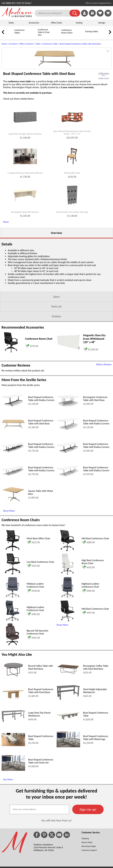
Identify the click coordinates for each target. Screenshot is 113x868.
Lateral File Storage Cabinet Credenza (25, 160)
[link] (108, 13)
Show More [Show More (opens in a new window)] (9, 537)
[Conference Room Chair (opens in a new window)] (11, 378)
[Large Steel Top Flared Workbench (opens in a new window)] (13, 747)
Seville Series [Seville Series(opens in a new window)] (104, 104)
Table (38, 44)
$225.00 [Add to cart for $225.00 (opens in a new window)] (33, 568)
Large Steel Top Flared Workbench (39, 740)
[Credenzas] (104, 34)
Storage (102, 23)
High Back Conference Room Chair (93, 588)
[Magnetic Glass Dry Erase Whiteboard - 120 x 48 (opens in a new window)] (68, 375)
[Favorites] (100, 16)
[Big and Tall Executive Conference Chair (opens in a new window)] (13, 670)
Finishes (56, 342)
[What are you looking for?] (54, 13)
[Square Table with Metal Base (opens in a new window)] (13, 527)
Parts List (57, 332)
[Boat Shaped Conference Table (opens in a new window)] (68, 745)
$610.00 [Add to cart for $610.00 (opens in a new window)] (88, 593)
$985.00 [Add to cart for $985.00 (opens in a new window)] (88, 616)
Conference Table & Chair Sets (44, 32)
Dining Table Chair (72, 199)
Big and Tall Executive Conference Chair (37, 658)
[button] (75, 13)
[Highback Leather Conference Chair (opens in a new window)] (68, 623)
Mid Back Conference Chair (95, 564)
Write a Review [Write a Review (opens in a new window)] (104, 390)
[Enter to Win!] (92, 16)
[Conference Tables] (10, 34)
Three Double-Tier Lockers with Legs (72, 238)
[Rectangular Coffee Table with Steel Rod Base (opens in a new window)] (68, 700)
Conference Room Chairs (67, 31)
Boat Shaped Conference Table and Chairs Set (41, 787)
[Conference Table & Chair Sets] (34, 35)
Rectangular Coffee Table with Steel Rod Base (96, 693)
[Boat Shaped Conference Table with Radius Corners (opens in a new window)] (13, 432)
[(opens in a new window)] (104, 100)
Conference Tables (19, 31)
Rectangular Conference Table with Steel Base (95, 424)
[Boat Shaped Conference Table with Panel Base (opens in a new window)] (13, 724)
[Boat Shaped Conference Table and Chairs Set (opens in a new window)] (13, 796)
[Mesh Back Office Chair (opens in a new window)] (13, 576)
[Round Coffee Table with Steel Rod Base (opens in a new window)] (13, 702)
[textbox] (39, 835)
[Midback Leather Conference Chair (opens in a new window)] (13, 623)
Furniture (13, 44)
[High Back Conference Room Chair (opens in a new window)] (67, 600)
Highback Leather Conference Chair (91, 611)
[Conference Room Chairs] (57, 34)
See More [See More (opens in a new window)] (8, 805)
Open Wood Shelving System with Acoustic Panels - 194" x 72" (72, 158)
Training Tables (92, 31)
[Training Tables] (81, 34)
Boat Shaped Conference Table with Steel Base (80, 44)
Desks (11, 23)
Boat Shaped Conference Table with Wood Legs (96, 763)
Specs (57, 322)
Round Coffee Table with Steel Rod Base (41, 693)
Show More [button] (62, 651)
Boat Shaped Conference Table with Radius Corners (41, 424)
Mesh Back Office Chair (38, 564)
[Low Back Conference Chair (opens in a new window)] (13, 600)
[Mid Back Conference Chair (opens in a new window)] (67, 576)
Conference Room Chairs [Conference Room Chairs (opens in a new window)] (21, 546)
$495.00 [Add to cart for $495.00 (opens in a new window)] (88, 639)
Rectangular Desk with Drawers (25, 238)
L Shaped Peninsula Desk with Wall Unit (25, 199)
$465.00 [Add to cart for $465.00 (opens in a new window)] (33, 663)
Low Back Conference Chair (40, 588)
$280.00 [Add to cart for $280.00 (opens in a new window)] (88, 568)
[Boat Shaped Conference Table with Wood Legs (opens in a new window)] (68, 772)
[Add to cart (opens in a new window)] (32, 371)
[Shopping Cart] (108, 13)
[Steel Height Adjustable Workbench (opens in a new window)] (68, 725)
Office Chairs (57, 23)
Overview (57, 259)
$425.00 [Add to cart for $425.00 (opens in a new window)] (33, 592)
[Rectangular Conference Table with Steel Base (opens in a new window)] (68, 431)
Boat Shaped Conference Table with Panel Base (41, 717)
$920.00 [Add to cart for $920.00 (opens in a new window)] (33, 616)
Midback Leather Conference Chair (35, 611)
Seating (79, 23)
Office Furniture (26, 44)
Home (4, 44)
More (6, 248)
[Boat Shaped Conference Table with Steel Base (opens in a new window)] (13, 454)
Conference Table (50, 44)
